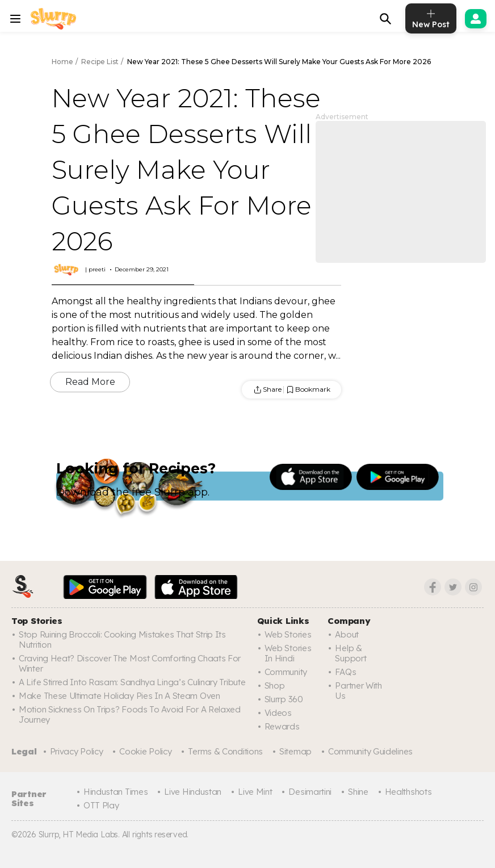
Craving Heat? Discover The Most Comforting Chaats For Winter (130, 663)
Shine (358, 792)
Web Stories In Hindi (288, 653)
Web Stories (288, 634)
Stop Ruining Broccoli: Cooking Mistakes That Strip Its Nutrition (122, 640)
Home (62, 62)
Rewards (282, 726)
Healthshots (408, 792)
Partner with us (358, 691)
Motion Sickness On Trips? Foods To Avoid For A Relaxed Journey (130, 714)
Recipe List (100, 62)
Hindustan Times (116, 792)
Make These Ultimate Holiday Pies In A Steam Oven (119, 696)
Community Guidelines (370, 751)
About (347, 634)
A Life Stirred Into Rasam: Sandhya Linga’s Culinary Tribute (132, 682)
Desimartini (310, 792)
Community (286, 672)
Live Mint (255, 792)
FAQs (345, 672)
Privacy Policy (77, 751)
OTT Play (101, 805)
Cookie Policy (145, 751)
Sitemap (295, 751)
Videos (278, 713)
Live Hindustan (193, 792)
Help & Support (351, 653)
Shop (275, 685)
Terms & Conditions (225, 751)
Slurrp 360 (284, 699)
